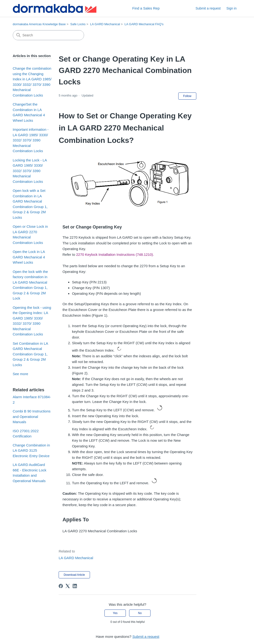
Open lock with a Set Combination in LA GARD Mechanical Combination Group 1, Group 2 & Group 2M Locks (30, 204)
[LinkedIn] (75, 586)
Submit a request (208, 8)
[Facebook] (61, 586)
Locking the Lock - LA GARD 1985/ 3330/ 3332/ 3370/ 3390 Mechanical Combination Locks (30, 171)
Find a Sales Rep (146, 8)
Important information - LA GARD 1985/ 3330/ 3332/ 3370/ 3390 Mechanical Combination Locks (31, 140)
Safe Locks (78, 24)
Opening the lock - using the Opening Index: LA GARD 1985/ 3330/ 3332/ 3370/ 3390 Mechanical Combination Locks (32, 321)
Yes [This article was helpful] (115, 613)
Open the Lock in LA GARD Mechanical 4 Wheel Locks (29, 257)
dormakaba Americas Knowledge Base (39, 24)
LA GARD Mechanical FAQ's (144, 24)
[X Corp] (68, 586)
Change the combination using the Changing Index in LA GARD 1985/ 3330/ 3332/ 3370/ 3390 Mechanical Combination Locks (32, 82)
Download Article (74, 575)
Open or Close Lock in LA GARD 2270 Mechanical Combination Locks (30, 235)
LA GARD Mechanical (105, 24)
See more (21, 374)
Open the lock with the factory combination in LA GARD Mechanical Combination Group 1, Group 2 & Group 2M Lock (30, 285)
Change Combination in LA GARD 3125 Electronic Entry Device (31, 450)
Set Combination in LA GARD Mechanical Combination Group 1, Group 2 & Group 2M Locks (30, 354)
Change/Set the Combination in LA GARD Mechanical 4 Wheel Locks (29, 112)
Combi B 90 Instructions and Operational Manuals (32, 416)
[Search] (48, 35)
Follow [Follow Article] (187, 96)
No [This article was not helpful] (140, 613)
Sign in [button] (232, 8)
